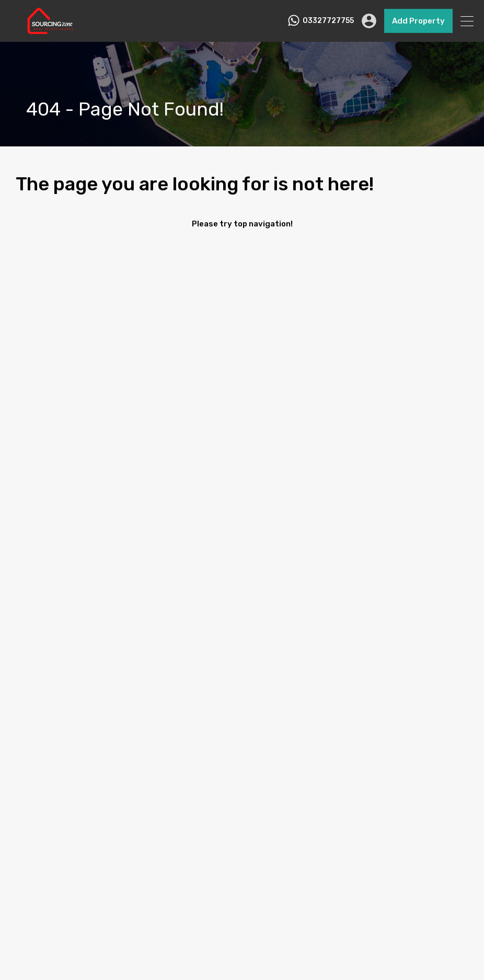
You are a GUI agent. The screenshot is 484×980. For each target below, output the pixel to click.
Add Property (418, 21)
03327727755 (328, 21)
